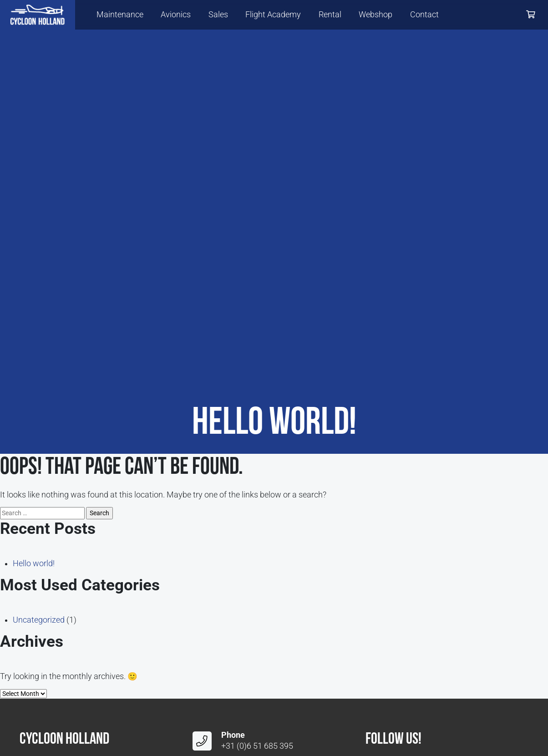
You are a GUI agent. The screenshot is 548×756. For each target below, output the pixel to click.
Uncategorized (39, 620)
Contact (424, 15)
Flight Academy (273, 15)
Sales (218, 15)
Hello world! (34, 563)
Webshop (375, 15)
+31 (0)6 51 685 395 (257, 746)
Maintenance (120, 15)
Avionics (176, 15)
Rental (330, 15)
